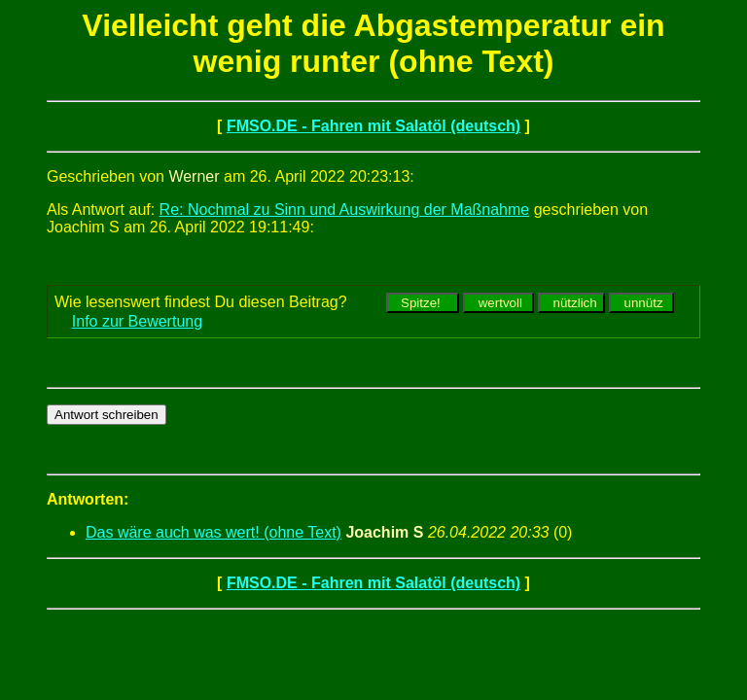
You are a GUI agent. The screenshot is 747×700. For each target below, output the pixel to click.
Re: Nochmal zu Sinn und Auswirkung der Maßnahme (345, 210)
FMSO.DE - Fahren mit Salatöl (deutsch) (373, 126)
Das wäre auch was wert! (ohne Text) (213, 532)
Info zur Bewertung (137, 321)
